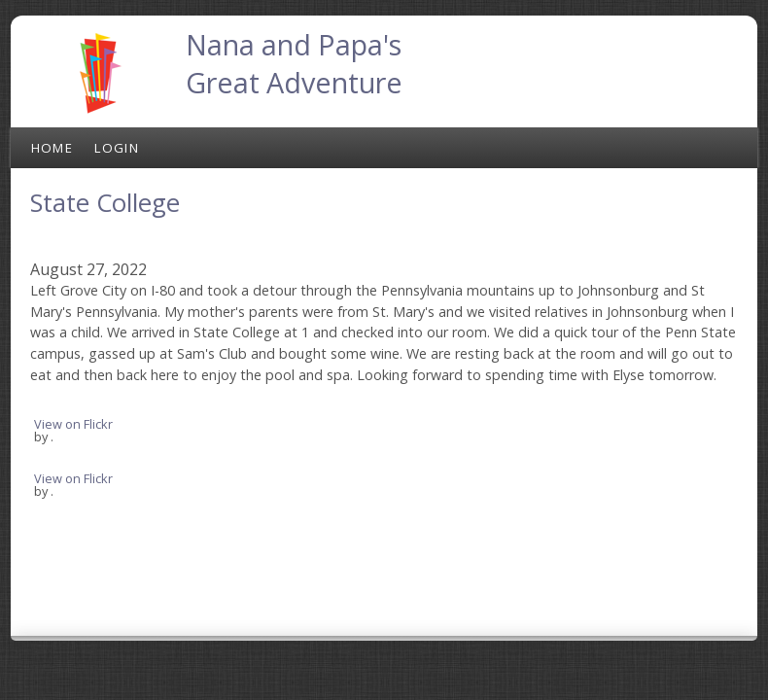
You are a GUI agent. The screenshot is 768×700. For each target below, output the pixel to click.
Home (52, 148)
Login (117, 148)
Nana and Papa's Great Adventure (294, 63)
